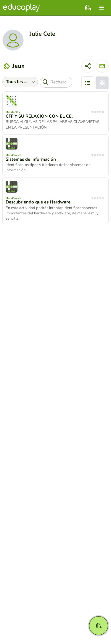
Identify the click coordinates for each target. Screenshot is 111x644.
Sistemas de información (31, 159)
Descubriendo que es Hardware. (39, 202)
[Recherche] (56, 82)
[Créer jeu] (99, 626)
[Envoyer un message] (102, 66)
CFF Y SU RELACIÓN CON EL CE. (39, 116)
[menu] (102, 8)
